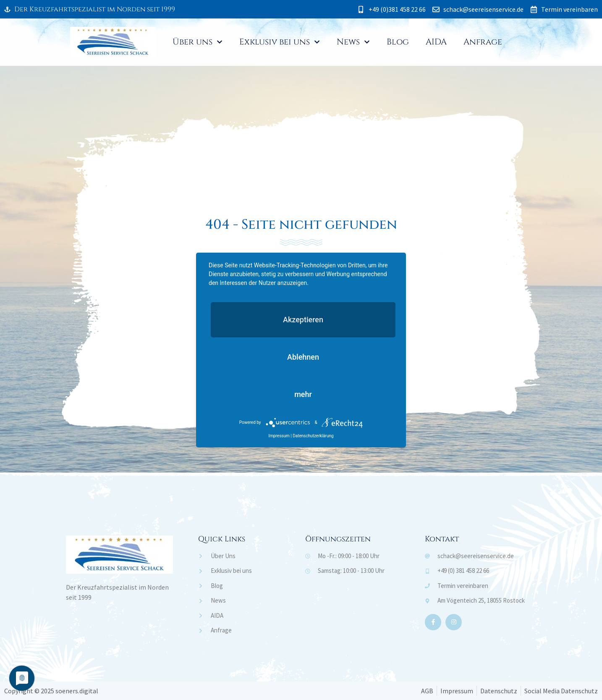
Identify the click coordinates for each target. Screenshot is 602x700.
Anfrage (483, 42)
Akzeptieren (303, 320)
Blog (398, 42)
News (353, 42)
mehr (303, 394)
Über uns (198, 42)
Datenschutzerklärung (313, 436)
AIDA (436, 42)
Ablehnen (303, 357)
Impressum (279, 436)
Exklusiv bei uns (280, 42)
